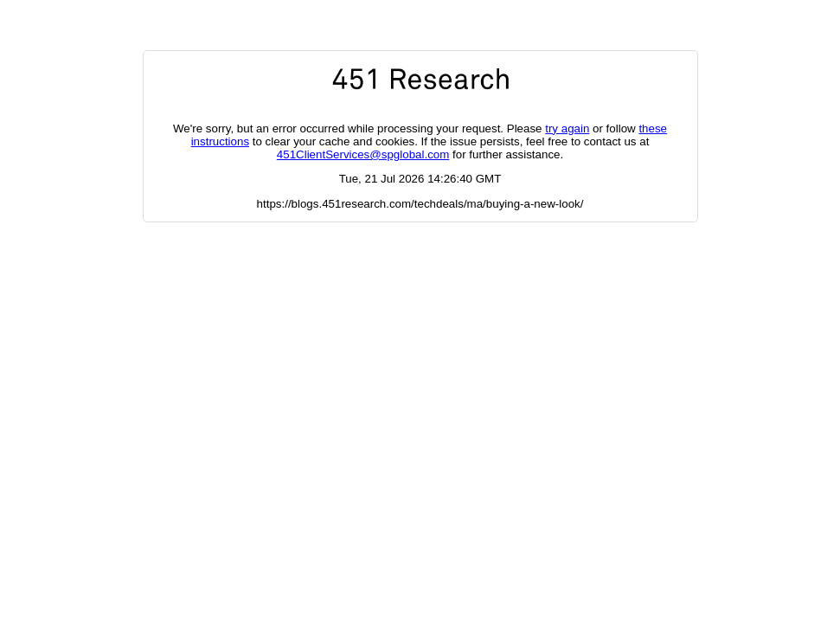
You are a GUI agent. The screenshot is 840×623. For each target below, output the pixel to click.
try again (567, 128)
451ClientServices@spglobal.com (363, 154)
